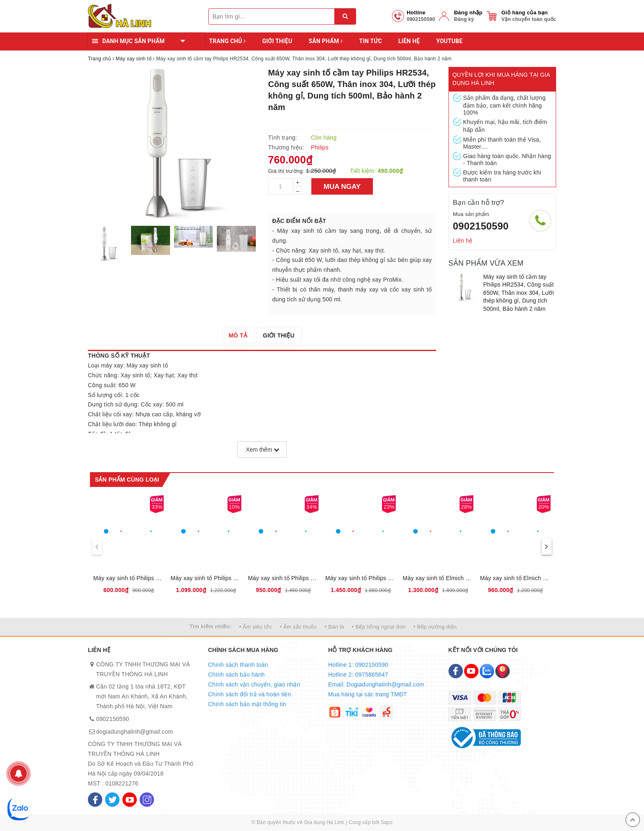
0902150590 (481, 226)
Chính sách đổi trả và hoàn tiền (250, 694)
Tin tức (370, 41)
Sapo (387, 822)
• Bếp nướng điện (435, 627)
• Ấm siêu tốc (256, 627)
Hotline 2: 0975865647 (358, 675)
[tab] (238, 335)
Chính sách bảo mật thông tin (247, 704)
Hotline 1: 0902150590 (358, 665)
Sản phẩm (325, 41)
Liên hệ (409, 41)
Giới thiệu (277, 41)
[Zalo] (487, 671)
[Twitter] (112, 800)
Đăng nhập (468, 13)
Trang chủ (227, 41)
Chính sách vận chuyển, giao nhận (254, 684)
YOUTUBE (449, 41)
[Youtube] (130, 800)
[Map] (503, 671)
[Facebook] (95, 800)
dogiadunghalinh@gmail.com (135, 732)
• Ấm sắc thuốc (298, 627)
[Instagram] (147, 800)
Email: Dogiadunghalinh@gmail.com (376, 684)
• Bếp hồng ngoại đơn (379, 627)
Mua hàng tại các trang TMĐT (368, 694)
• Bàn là (335, 627)
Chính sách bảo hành (237, 675)
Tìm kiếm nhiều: (210, 626)
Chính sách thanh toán (238, 665)
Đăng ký (464, 19)
